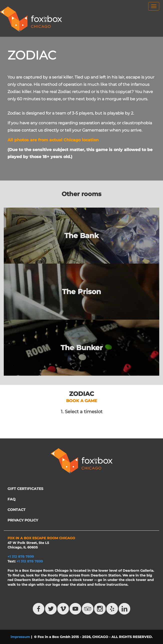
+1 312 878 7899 (30, 561)
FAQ (12, 499)
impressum (20, 637)
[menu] (154, 6)
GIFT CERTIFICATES (25, 489)
